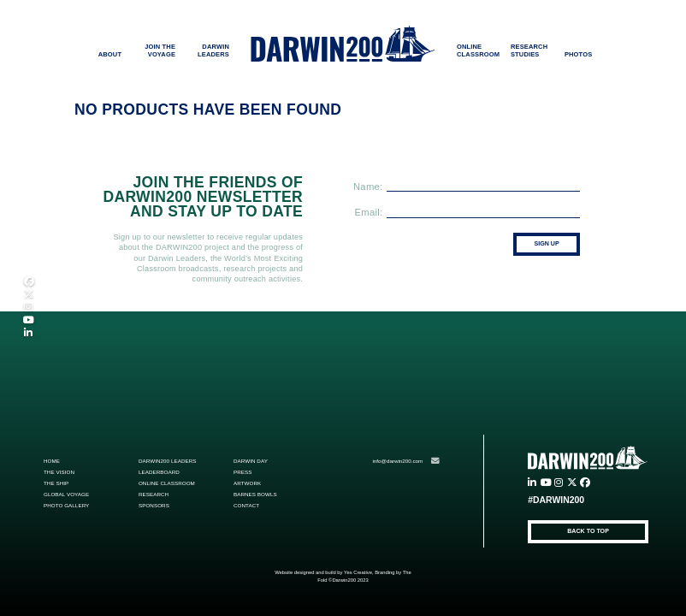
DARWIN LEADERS (213, 50)
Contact (246, 505)
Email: (369, 212)
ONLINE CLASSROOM (478, 50)
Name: (368, 186)
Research (154, 494)
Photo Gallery (66, 505)
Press (243, 472)
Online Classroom (167, 483)
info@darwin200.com (405, 461)
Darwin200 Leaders (168, 461)
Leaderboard (159, 472)
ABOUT (110, 54)
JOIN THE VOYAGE (160, 50)
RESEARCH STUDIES (529, 50)
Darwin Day (251, 461)
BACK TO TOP (588, 531)
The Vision (59, 472)
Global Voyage (66, 494)
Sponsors (154, 505)
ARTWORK (247, 483)
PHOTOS (578, 54)
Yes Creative (358, 572)
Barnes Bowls (255, 494)
